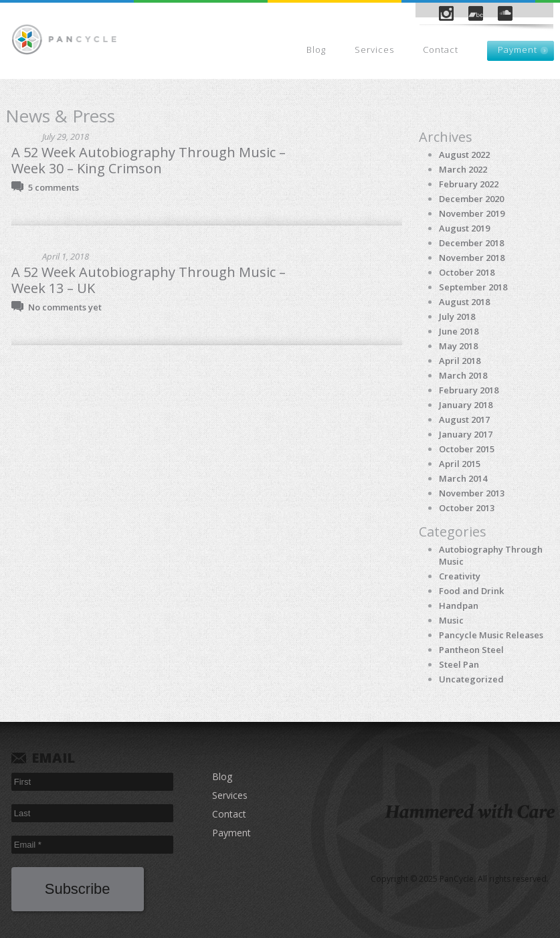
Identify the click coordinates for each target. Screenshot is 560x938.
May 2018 (458, 346)
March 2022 (463, 169)
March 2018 (463, 375)
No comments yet (65, 307)
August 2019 (464, 228)
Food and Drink (471, 591)
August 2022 (464, 155)
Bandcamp (476, 13)
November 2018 (472, 258)
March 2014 (463, 478)
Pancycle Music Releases (491, 635)
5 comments (54, 187)
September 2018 (473, 287)
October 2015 (467, 449)
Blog (316, 50)
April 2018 (460, 361)
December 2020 (471, 199)
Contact (441, 50)
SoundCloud (505, 13)
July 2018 (457, 316)
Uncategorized (471, 679)
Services (374, 50)
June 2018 (459, 331)
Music (451, 620)
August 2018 (464, 302)
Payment (518, 50)
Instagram (446, 13)
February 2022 (469, 184)
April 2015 (460, 464)
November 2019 (472, 213)
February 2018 (469, 390)
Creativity (460, 576)
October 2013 (467, 508)
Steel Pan (459, 664)
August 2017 (464, 419)
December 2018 (471, 243)
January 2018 (466, 405)
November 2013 (472, 493)
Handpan (459, 605)
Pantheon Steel (471, 650)
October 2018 (467, 272)
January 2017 (466, 434)
